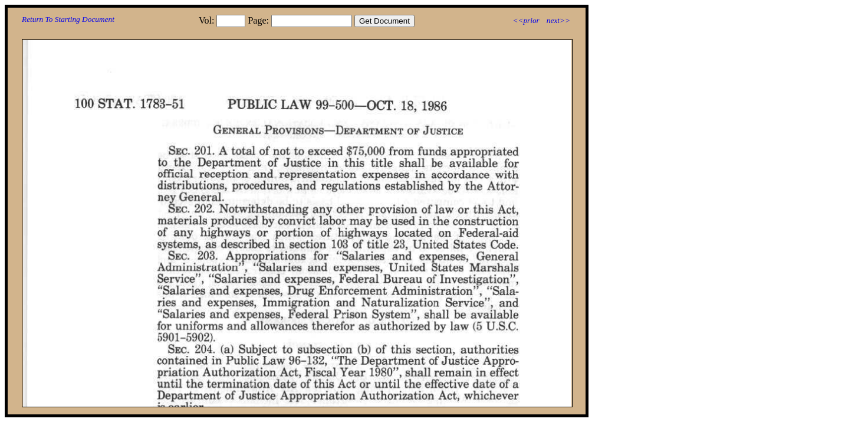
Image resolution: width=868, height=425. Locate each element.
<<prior (526, 20)
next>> (558, 20)
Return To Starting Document (68, 19)
